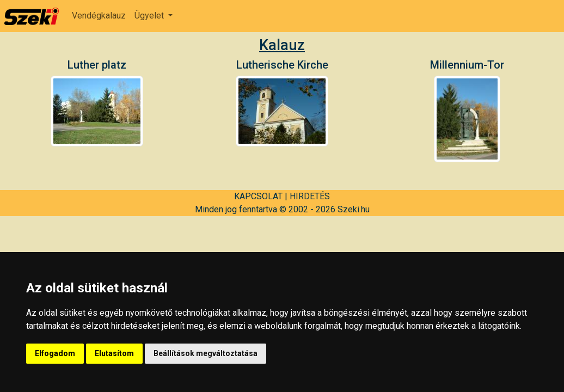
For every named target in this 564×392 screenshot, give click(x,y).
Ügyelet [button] (150, 16)
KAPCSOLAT (258, 196)
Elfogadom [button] (55, 353)
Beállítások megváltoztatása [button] (206, 353)
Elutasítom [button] (114, 353)
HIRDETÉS (310, 196)
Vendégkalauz (99, 16)
